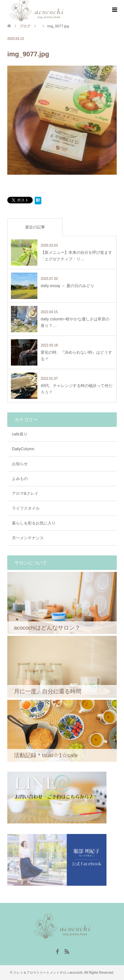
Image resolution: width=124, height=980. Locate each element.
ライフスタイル (26, 508)
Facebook (57, 951)
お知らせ (20, 464)
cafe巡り (20, 434)
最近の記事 (35, 227)
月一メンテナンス (28, 538)
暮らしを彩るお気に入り (34, 523)
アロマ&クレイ (25, 493)
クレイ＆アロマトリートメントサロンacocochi (48, 973)
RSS (67, 951)
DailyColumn (23, 449)
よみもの (20, 479)
